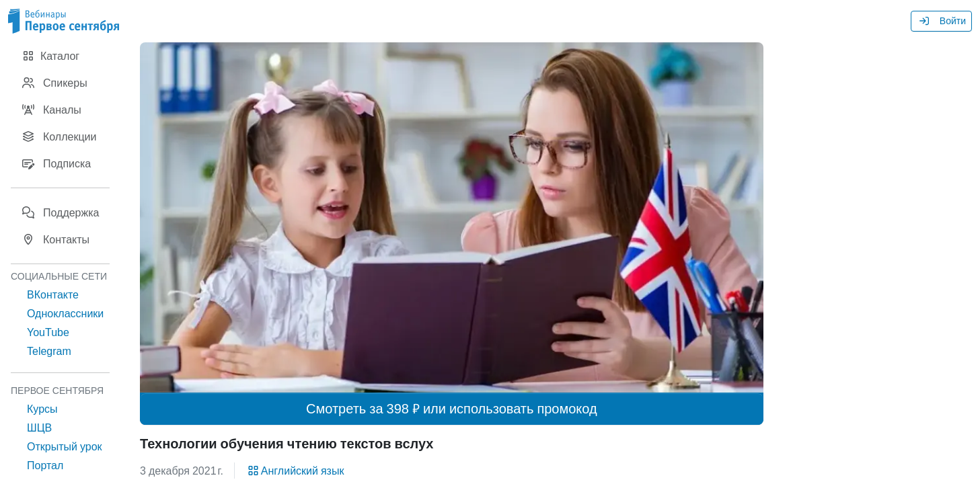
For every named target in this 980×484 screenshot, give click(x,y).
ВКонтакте (53, 294)
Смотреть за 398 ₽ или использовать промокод (452, 409)
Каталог (50, 56)
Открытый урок (65, 446)
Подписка (56, 163)
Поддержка (60, 212)
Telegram (49, 351)
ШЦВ (39, 428)
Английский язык (295, 471)
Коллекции (59, 136)
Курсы (42, 409)
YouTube (48, 332)
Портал (45, 465)
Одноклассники (65, 313)
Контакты (55, 239)
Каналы (51, 110)
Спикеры (54, 83)
